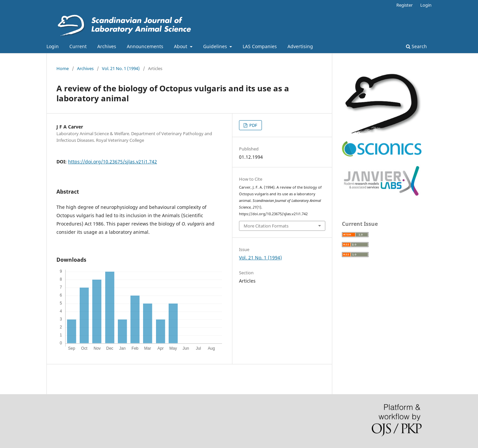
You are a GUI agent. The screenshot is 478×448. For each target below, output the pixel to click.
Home (63, 68)
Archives (107, 46)
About (181, 46)
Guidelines (216, 46)
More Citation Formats (266, 226)
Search (416, 46)
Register (404, 5)
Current (78, 46)
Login (53, 46)
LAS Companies (260, 46)
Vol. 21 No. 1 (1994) (121, 68)
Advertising (300, 46)
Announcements (145, 46)
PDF (253, 125)
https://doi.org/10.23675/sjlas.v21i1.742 (113, 162)
